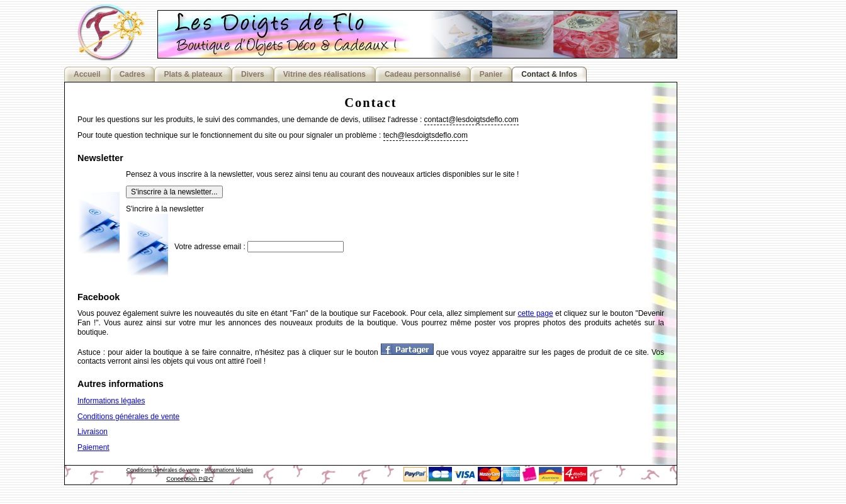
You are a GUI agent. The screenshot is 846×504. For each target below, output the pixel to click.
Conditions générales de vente (128, 417)
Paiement (93, 447)
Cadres (133, 74)
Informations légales (111, 401)
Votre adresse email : (210, 247)
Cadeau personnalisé (423, 74)
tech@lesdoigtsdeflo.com (426, 135)
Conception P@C (189, 479)
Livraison (93, 432)
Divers (253, 74)
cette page (535, 313)
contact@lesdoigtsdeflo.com (471, 120)
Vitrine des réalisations (324, 74)
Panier (491, 74)
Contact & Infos (549, 74)
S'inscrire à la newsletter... (174, 192)
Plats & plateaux (193, 74)
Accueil (87, 74)
